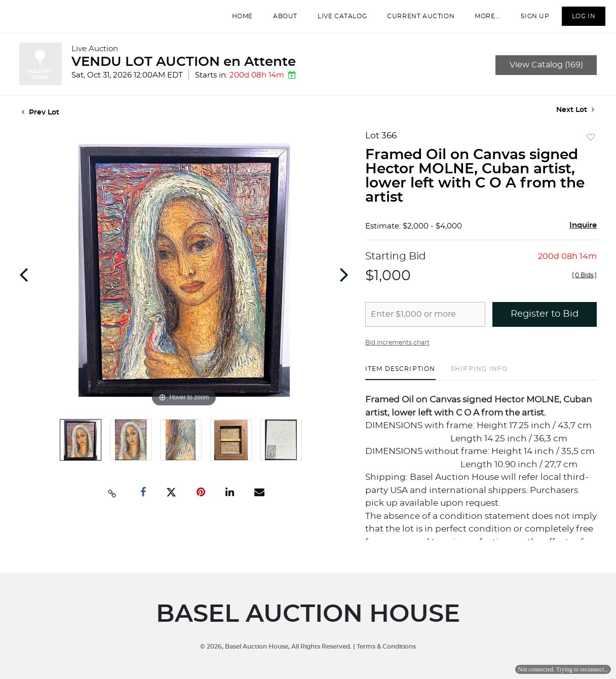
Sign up (529, 20)
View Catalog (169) (546, 72)
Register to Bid (545, 321)
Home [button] (236, 20)
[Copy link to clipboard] (112, 500)
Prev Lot (41, 120)
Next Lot (575, 117)
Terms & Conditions (386, 647)
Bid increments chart (397, 350)
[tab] (400, 380)
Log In (578, 20)
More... (482, 20)
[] (584, 282)
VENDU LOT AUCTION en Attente (184, 69)
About (280, 20)
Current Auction (415, 20)
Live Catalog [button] (337, 20)
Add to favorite (591, 145)
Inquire (583, 232)
